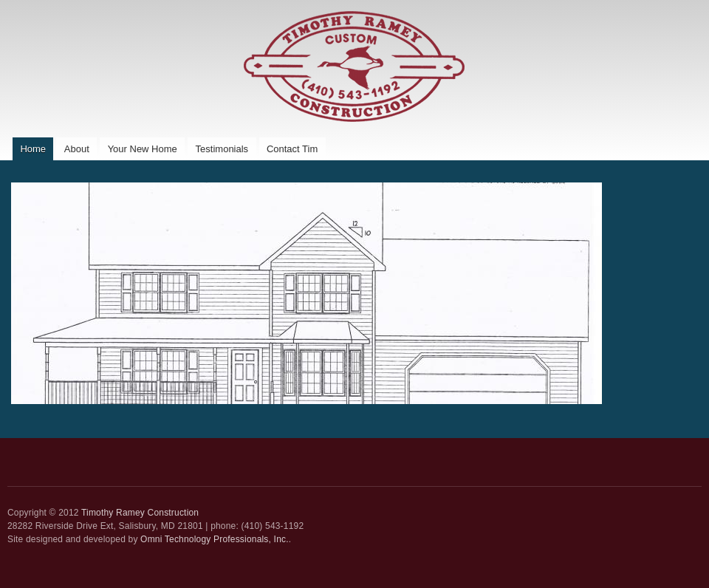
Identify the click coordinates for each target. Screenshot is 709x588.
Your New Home (143, 149)
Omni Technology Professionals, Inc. (215, 539)
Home (33, 149)
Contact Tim (292, 149)
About (77, 149)
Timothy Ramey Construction (140, 513)
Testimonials (222, 149)
